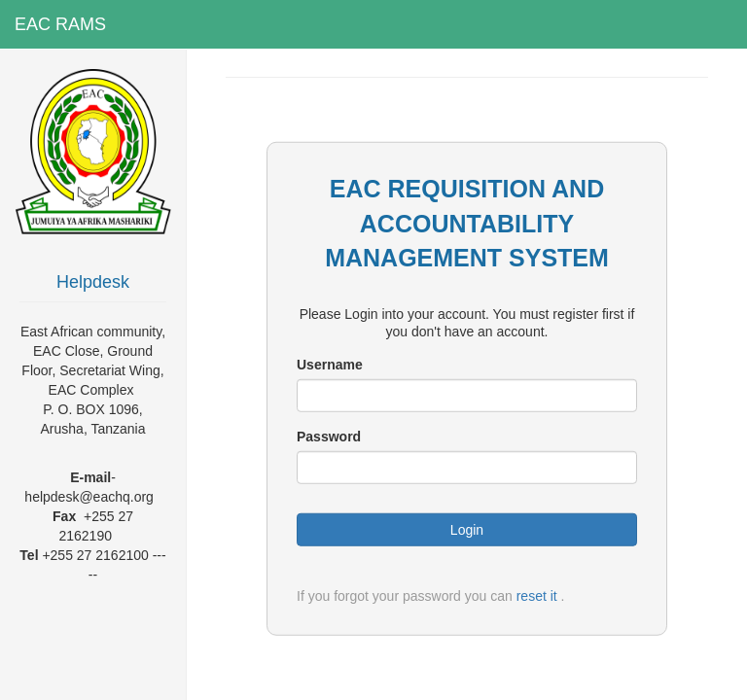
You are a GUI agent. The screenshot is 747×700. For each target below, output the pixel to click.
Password (329, 437)
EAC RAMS (60, 24)
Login (467, 530)
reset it (537, 596)
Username (330, 365)
